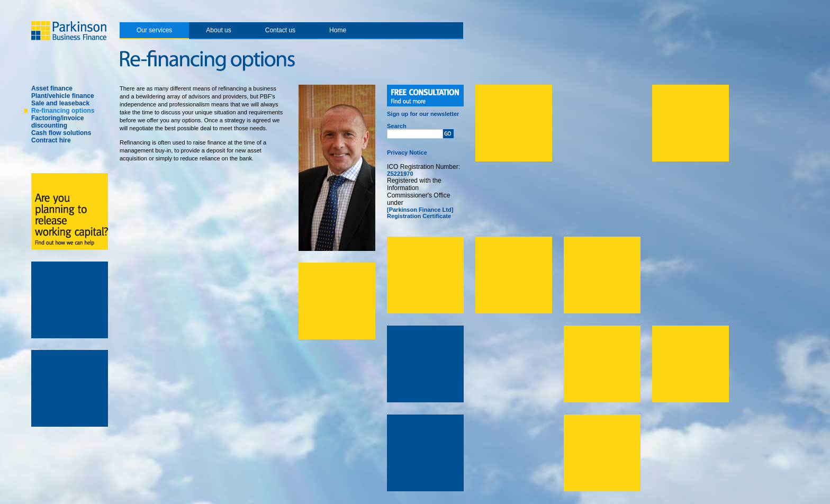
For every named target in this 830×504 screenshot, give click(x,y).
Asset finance (52, 88)
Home (338, 30)
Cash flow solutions (61, 133)
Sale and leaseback (60, 103)
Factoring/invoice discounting (57, 122)
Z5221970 (400, 174)
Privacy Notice (407, 152)
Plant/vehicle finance (63, 96)
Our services (154, 30)
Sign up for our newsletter (423, 114)
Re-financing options (63, 111)
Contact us (280, 30)
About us (218, 30)
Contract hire (51, 140)
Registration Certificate (419, 216)
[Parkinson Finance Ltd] (420, 210)
